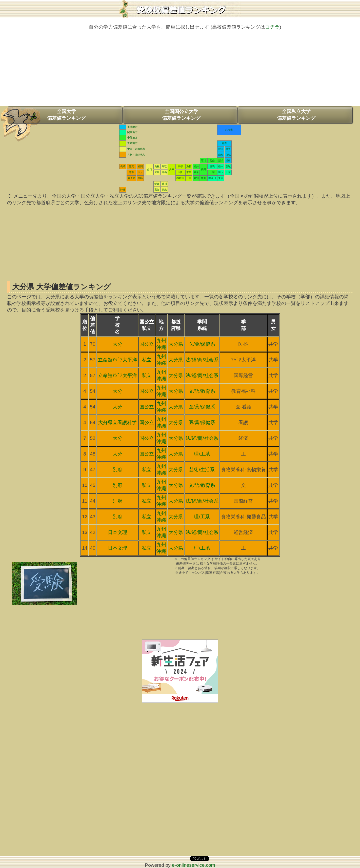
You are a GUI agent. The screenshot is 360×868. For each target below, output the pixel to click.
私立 (147, 360)
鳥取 (164, 166)
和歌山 (180, 178)
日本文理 (117, 532)
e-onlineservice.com (194, 865)
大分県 (176, 344)
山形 (221, 155)
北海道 (229, 130)
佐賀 (131, 166)
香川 (164, 184)
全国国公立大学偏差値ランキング (181, 115)
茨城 (228, 166)
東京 (221, 178)
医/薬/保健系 (202, 344)
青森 (224, 143)
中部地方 (132, 138)
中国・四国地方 (136, 149)
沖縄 (123, 190)
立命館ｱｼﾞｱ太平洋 (117, 360)
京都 (180, 166)
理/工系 (202, 454)
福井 (196, 166)
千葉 (228, 172)
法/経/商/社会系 (202, 360)
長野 (204, 169)
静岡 (204, 178)
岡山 (164, 172)
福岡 (140, 166)
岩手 (228, 149)
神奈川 (212, 178)
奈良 (189, 172)
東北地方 (132, 127)
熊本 (131, 172)
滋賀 (189, 166)
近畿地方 (132, 143)
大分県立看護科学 (117, 422)
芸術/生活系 (202, 470)
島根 (157, 166)
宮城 (228, 155)
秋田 (221, 149)
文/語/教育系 (202, 391)
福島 (228, 161)
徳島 (164, 190)
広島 (157, 172)
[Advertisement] (180, 71)
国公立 (147, 344)
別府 (117, 470)
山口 (150, 169)
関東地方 (132, 132)
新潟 (221, 161)
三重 (189, 178)
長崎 (123, 166)
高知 (157, 190)
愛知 (196, 178)
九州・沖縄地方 (136, 155)
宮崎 (140, 178)
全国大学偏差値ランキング (66, 115)
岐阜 (196, 172)
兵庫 (172, 169)
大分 (140, 172)
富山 (212, 161)
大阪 (180, 172)
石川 (204, 161)
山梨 (212, 172)
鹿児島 (131, 178)
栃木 (221, 166)
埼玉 (221, 172)
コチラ (272, 27)
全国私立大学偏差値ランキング (296, 115)
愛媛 (157, 184)
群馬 (212, 166)
